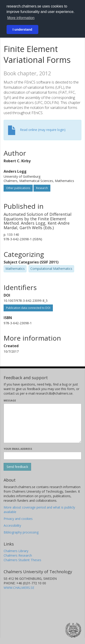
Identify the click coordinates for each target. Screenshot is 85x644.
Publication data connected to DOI (28, 308)
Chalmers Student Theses (22, 560)
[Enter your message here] (42, 423)
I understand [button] (22, 29)
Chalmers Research (18, 555)
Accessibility (12, 525)
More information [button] (21, 18)
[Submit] (17, 467)
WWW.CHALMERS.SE (19, 588)
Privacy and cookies (18, 519)
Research (42, 188)
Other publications (18, 188)
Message (10, 400)
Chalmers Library (16, 551)
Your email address (18, 449)
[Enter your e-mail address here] (42, 456)
